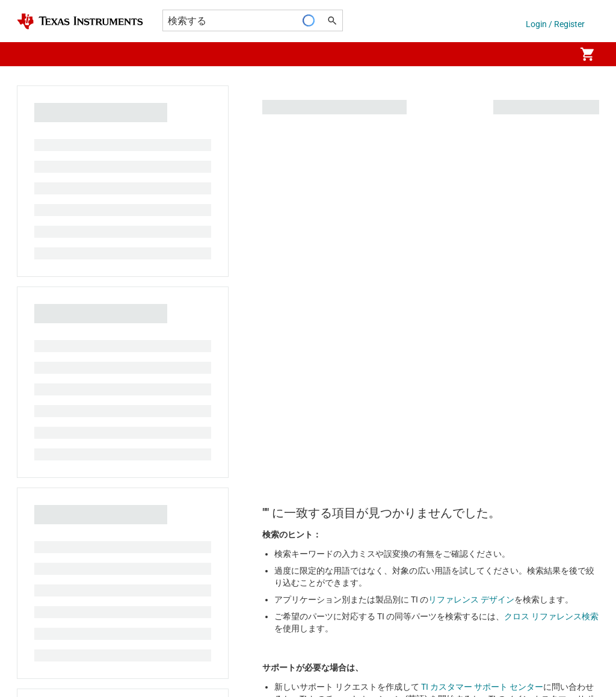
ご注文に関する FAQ (55, 453)
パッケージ (346, 274)
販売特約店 (38, 474)
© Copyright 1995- (61, 672)
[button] (29, 54)
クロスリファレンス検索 (371, 231)
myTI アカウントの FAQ (369, 318)
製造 (25, 296)
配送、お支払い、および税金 (72, 431)
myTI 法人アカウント (57, 409)
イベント (34, 253)
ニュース (34, 231)
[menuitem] (553, 54)
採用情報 (34, 209)
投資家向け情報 (46, 274)
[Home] (80, 21)
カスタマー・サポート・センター (388, 253)
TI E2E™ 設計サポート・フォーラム (391, 209)
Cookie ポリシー (130, 650)
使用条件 (340, 650)
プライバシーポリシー (217, 650)
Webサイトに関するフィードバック (471, 650)
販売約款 (291, 650)
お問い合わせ (350, 188)
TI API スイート (46, 388)
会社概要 (34, 188)
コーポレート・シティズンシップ (80, 318)
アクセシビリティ (51, 650)
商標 (380, 650)
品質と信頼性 (350, 296)
